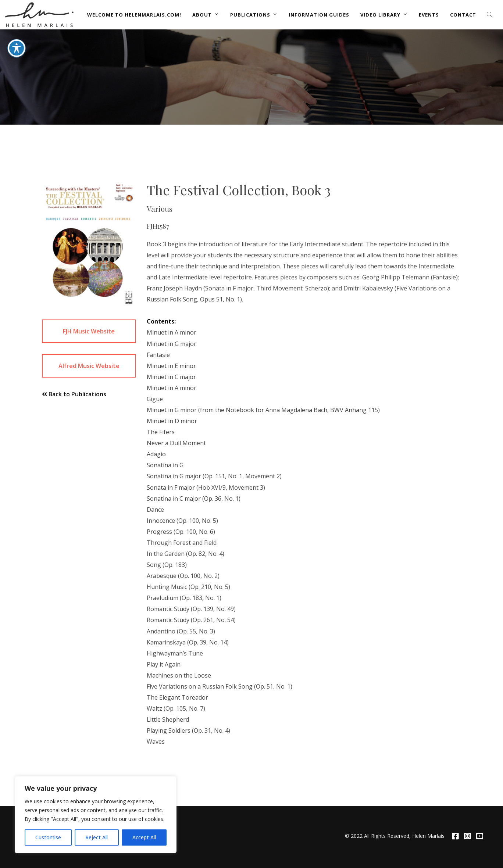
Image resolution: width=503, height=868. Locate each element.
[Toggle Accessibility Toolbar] (17, 29)
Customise (48, 837)
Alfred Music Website (89, 366)
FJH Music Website (89, 331)
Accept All (144, 837)
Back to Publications (74, 394)
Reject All (97, 837)
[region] (96, 815)
